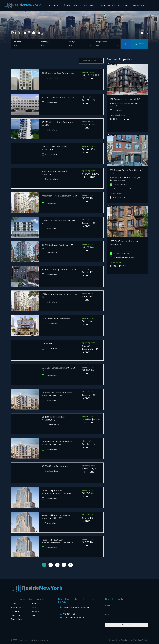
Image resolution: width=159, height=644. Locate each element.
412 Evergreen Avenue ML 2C (125, 99)
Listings (56, 5)
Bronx (35, 615)
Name (108, 605)
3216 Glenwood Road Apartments (58, 73)
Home (14, 604)
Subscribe (127, 625)
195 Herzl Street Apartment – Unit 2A (59, 270)
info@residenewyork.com (74, 617)
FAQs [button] (112, 5)
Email (108, 615)
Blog (103, 5)
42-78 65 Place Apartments (55, 466)
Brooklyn (15, 611)
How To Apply (74, 5)
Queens (36, 611)
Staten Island (17, 619)
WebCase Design (141, 640)
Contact (126, 5)
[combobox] (79, 45)
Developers (140, 5)
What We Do (91, 5)
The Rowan (47, 343)
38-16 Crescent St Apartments (56, 319)
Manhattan (16, 615)
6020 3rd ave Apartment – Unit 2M (58, 98)
